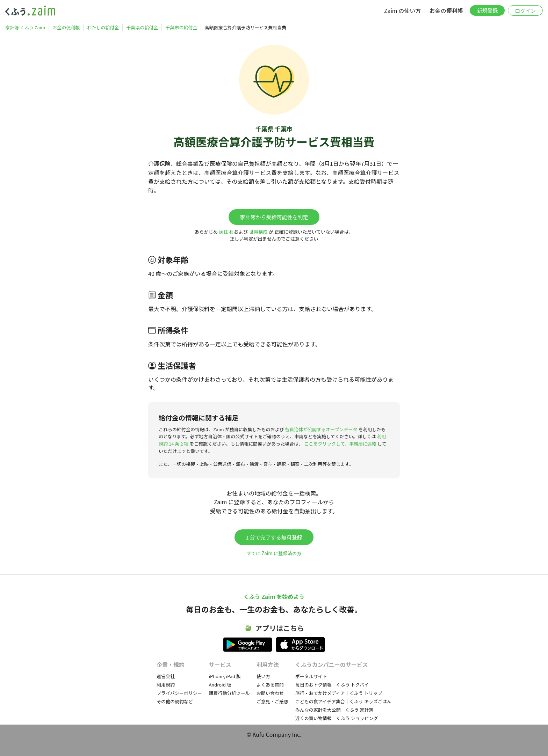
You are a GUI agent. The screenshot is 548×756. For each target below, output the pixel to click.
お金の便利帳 (446, 10)
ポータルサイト (311, 676)
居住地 (226, 232)
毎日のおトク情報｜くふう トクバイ (332, 685)
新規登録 (487, 10)
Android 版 (220, 685)
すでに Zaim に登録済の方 (274, 553)
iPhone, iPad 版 (225, 676)
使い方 (263, 676)
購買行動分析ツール (229, 693)
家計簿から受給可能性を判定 (274, 217)
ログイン (525, 11)
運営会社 (166, 676)
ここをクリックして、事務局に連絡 (340, 444)
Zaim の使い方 (402, 10)
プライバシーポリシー (179, 693)
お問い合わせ (270, 693)
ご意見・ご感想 (272, 701)
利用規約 (166, 685)
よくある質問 (270, 685)
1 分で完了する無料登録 (274, 537)
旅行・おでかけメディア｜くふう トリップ (339, 693)
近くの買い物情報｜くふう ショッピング (337, 718)
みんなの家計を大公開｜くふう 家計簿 (334, 710)
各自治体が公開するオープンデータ (321, 429)
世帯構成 (258, 232)
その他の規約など (175, 701)
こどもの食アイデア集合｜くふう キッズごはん (343, 701)
